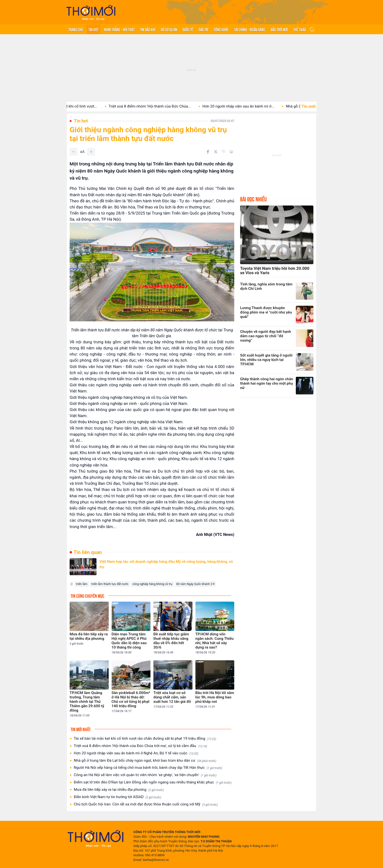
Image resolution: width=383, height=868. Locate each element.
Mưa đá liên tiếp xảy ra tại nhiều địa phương (119, 790)
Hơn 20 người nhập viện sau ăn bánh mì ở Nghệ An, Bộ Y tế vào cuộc (136, 753)
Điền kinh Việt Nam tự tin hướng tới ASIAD (117, 797)
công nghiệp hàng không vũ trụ (152, 584)
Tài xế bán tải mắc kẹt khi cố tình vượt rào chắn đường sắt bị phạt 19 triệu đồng (145, 739)
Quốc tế (188, 29)
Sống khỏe (221, 29)
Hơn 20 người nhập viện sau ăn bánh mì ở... (249, 106)
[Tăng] (91, 152)
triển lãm (82, 584)
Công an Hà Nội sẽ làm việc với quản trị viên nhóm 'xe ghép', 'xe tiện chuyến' (145, 775)
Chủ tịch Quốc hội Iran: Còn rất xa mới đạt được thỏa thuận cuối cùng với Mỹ (146, 804)
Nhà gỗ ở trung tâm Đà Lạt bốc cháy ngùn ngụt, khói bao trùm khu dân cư (145, 761)
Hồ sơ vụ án (169, 29)
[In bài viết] (231, 152)
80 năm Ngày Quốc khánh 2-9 (196, 584)
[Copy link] (223, 152)
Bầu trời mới (279, 29)
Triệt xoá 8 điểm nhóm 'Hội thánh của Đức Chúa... (160, 106)
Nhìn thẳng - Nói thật (119, 29)
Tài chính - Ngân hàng (250, 29)
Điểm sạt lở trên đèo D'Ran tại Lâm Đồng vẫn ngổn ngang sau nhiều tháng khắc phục (153, 782)
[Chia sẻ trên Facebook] (208, 152)
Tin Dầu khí (148, 29)
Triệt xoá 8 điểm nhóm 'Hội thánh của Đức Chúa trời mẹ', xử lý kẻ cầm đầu (140, 746)
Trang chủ (76, 29)
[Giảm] (74, 152)
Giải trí (203, 29)
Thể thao (299, 29)
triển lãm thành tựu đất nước (110, 584)
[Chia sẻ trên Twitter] (216, 152)
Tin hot (93, 29)
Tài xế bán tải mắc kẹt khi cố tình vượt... (75, 106)
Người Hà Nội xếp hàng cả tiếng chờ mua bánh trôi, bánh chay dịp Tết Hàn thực (148, 768)
